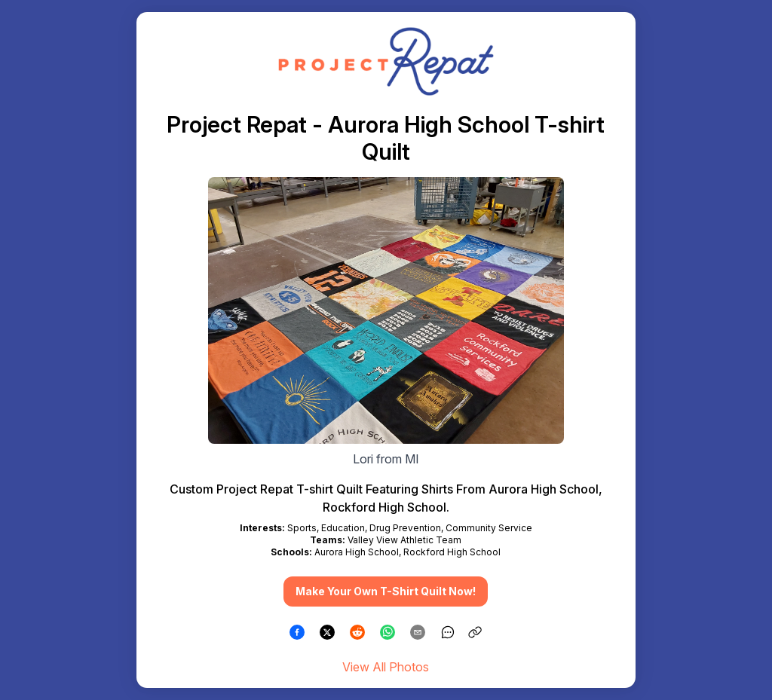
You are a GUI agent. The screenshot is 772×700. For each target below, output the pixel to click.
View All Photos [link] (386, 667)
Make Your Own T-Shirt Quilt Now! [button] (386, 591)
